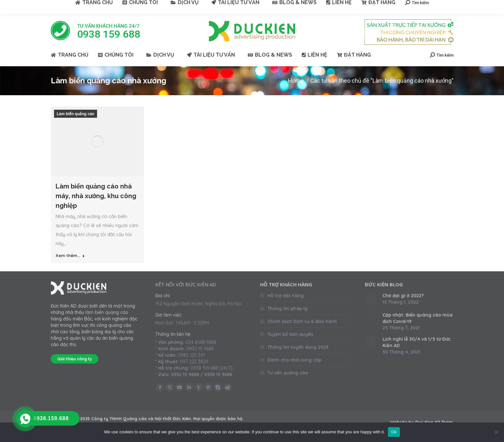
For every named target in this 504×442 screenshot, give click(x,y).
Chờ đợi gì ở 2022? (403, 296)
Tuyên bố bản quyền (290, 334)
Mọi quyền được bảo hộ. (218, 419)
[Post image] (371, 299)
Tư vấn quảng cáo (288, 373)
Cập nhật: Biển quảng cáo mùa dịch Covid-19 (418, 318)
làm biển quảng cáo (107, 312)
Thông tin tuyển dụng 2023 (298, 347)
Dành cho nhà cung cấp (294, 360)
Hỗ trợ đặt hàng (286, 296)
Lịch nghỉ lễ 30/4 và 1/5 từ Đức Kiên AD (417, 342)
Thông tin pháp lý (288, 308)
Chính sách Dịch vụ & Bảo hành (302, 321)
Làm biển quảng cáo (76, 114)
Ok (394, 432)
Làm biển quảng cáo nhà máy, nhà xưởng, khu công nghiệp (96, 196)
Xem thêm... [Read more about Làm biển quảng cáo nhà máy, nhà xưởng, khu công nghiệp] (70, 255)
